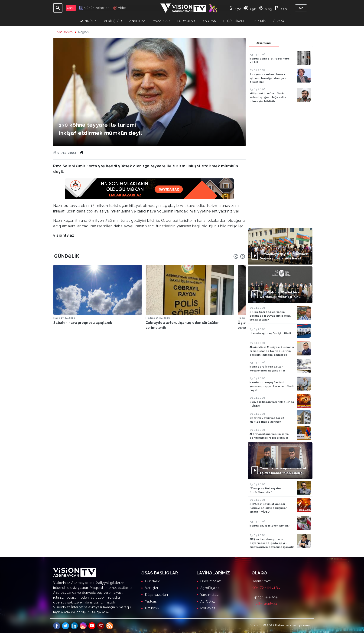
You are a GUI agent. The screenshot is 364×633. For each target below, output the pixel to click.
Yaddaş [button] (209, 21)
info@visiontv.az (264, 603)
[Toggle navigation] (58, 8)
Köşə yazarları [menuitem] (156, 595)
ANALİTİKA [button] (137, 21)
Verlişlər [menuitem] (152, 588)
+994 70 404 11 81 (266, 587)
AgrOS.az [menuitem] (208, 601)
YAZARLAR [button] (161, 21)
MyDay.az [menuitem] (208, 608)
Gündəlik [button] (88, 21)
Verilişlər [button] (113, 21)
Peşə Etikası (234, 21)
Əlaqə (279, 21)
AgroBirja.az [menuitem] (210, 588)
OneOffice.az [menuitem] (211, 581)
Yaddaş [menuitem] (151, 601)
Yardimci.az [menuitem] (210, 595)
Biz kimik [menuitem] (152, 608)
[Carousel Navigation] (239, 256)
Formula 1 (186, 21)
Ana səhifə (65, 32)
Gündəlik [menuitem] (152, 581)
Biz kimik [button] (259, 21)
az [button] (301, 8)
